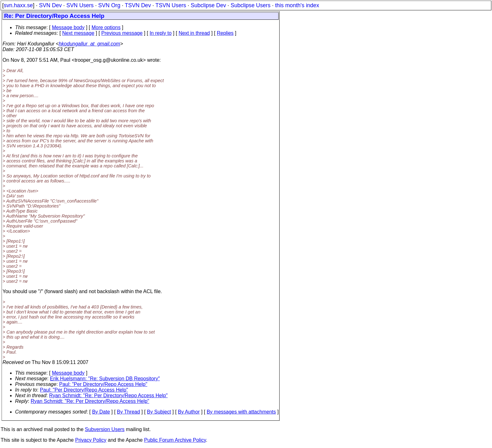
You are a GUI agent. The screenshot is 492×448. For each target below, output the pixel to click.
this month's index (297, 5)
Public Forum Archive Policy (175, 440)
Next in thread (194, 33)
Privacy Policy (91, 440)
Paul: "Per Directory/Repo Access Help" (103, 384)
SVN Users (80, 5)
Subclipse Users (251, 5)
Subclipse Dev (208, 5)
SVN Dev (50, 5)
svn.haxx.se (18, 5)
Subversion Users (105, 429)
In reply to (161, 33)
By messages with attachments (241, 412)
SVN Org (109, 5)
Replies (225, 33)
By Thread (129, 412)
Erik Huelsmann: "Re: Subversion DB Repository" (105, 379)
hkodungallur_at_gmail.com (89, 44)
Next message (78, 33)
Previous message (122, 33)
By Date (101, 412)
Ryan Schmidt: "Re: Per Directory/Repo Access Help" (109, 395)
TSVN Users (171, 5)
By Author (189, 412)
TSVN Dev (138, 5)
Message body (68, 27)
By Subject (159, 412)
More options (106, 27)
